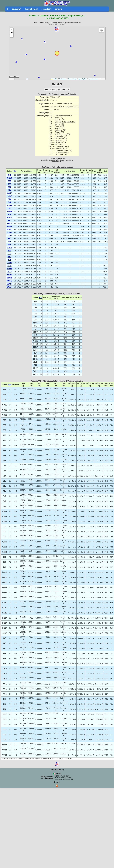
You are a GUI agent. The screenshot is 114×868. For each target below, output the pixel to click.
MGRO (9, 230)
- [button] (12, 36)
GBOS (9, 205)
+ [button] (12, 29)
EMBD (10, 275)
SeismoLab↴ (46, 9)
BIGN (10, 245)
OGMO (10, 193)
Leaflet (54, 79)
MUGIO (10, 281)
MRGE (9, 226)
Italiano (57, 774)
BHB (10, 175)
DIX (10, 260)
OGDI (10, 272)
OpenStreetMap (93, 79)
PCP (10, 214)
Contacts (58, 9)
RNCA (9, 248)
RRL (9, 187)
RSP (10, 181)
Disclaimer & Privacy (57, 770)
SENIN (10, 284)
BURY (10, 263)
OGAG (9, 211)
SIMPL (10, 278)
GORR (10, 269)
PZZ (10, 184)
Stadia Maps (63, 79)
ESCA (9, 254)
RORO (9, 223)
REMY (10, 233)
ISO (10, 220)
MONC (10, 178)
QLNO (9, 217)
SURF (10, 196)
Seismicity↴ (17, 9)
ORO (9, 208)
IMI (10, 242)
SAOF (10, 236)
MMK (9, 257)
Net (15, 171)
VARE (10, 266)
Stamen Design (72, 79)
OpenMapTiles (83, 79)
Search (57, 782)
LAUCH (10, 287)
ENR (10, 202)
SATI (10, 239)
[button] (12, 33)
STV (10, 199)
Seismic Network (31, 9)
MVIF (10, 251)
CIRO (10, 190)
